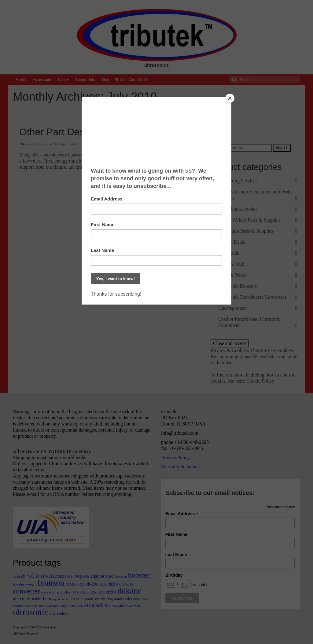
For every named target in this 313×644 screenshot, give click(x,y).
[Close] (230, 98)
